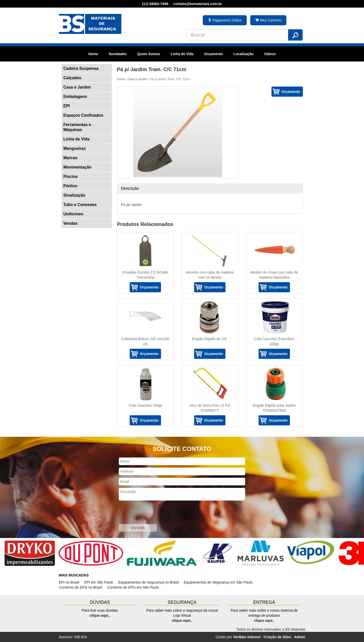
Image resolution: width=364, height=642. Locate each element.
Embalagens (75, 97)
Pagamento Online (225, 20)
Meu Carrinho (268, 20)
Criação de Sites (277, 637)
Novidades (118, 54)
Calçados (72, 78)
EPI (67, 106)
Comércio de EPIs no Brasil (81, 587)
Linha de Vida (182, 54)
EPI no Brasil (69, 582)
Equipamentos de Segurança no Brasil (149, 582)
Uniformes (73, 214)
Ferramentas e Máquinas (77, 127)
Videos (270, 54)
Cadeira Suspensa (81, 68)
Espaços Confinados (83, 115)
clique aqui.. (100, 615)
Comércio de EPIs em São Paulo (133, 587)
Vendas (71, 223)
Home (93, 54)
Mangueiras (75, 148)
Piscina (71, 177)
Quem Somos (149, 54)
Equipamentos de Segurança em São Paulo (218, 582)
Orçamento (214, 54)
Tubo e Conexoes (80, 205)
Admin (300, 637)
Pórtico (70, 186)
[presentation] (157, 513)
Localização (244, 54)
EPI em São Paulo (99, 582)
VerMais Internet (247, 637)
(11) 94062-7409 (155, 4)
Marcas (70, 158)
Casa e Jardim (77, 87)
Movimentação (77, 167)
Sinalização (74, 195)
